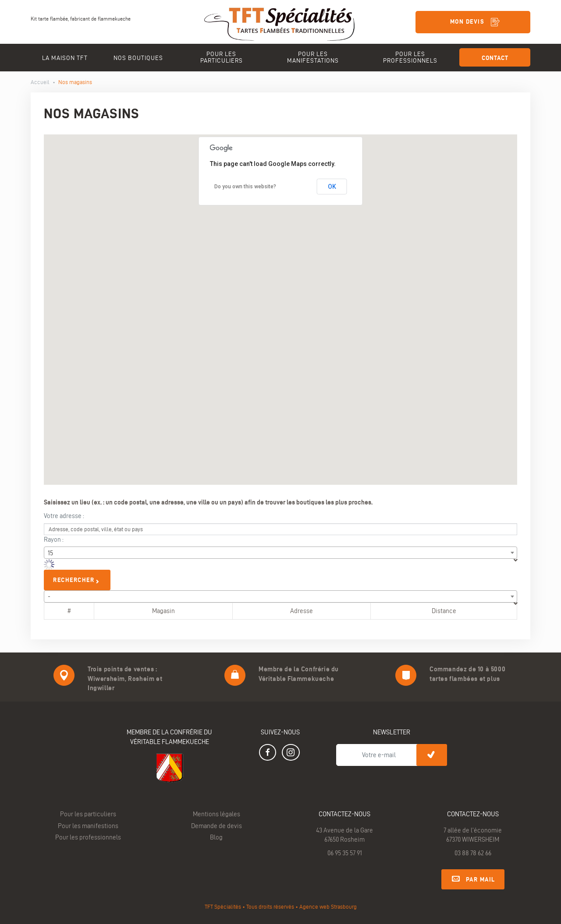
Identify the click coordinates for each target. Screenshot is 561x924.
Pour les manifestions (88, 826)
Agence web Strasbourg (328, 906)
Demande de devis (217, 826)
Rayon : (54, 540)
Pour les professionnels (88, 837)
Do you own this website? (245, 187)
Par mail (473, 878)
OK (332, 187)
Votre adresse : (64, 516)
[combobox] (280, 553)
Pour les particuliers (88, 814)
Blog (216, 837)
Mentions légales (217, 814)
